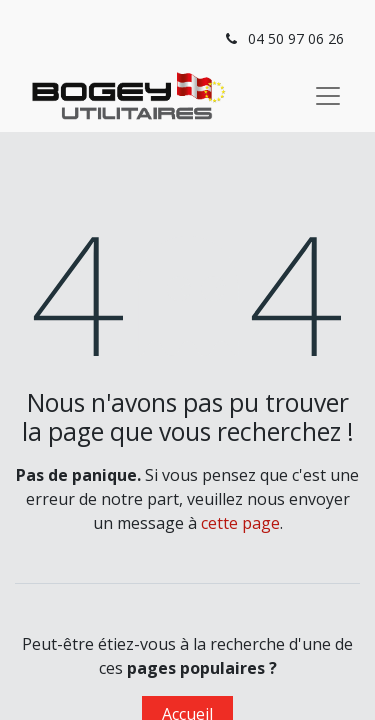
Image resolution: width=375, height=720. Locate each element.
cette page (240, 523)
